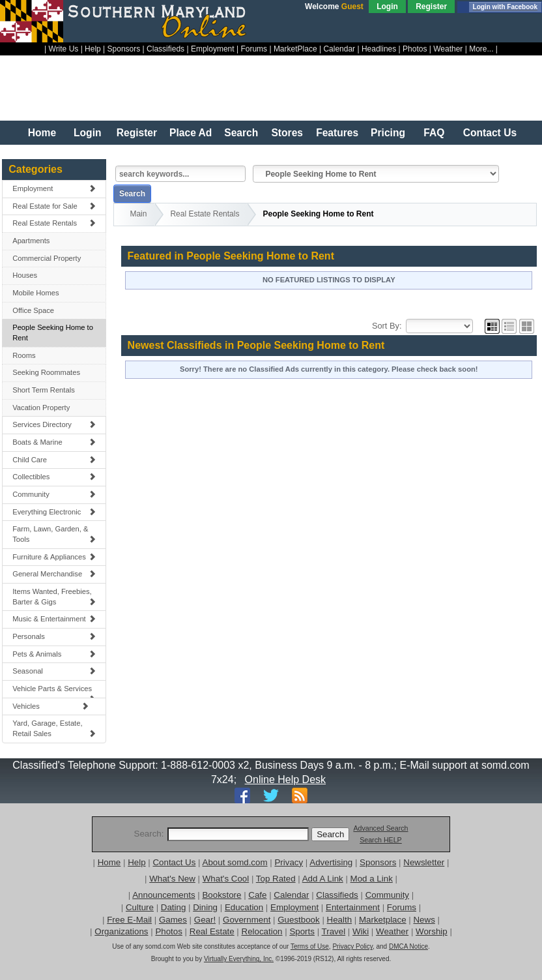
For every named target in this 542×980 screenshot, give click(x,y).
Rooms (24, 355)
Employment (213, 49)
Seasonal (54, 671)
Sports (302, 931)
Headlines (379, 49)
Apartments (31, 241)
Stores (287, 133)
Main (138, 214)
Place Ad (191, 133)
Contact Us (490, 133)
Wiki (361, 931)
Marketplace (383, 920)
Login (387, 7)
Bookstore (221, 895)
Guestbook (298, 920)
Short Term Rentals (44, 390)
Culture (140, 907)
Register (431, 7)
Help (93, 49)
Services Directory (54, 424)
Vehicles (50, 706)
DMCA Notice (408, 946)
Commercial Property (47, 258)
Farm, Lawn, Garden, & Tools (54, 534)
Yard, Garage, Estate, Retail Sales (54, 728)
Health (340, 920)
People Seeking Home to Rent (53, 333)
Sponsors (124, 49)
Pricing (388, 133)
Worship (432, 931)
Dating (174, 907)
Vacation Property (41, 408)
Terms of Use (310, 946)
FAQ (434, 133)
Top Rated (276, 879)
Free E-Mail (129, 920)
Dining (205, 907)
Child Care (54, 460)
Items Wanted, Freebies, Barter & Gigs (54, 597)
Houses (25, 275)
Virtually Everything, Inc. (239, 959)
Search (241, 133)
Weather (448, 49)
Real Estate (212, 931)
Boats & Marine (54, 442)
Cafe (257, 895)
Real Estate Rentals (54, 223)
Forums (254, 49)
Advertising (331, 862)
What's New (172, 879)
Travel (334, 931)
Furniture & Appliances (54, 557)
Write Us (64, 49)
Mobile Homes (36, 293)
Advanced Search (380, 828)
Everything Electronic (54, 512)
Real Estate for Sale (54, 206)
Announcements (164, 895)
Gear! (205, 920)
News (424, 920)
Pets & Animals (54, 654)
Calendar (339, 49)
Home (42, 133)
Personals (54, 636)
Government (247, 920)
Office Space (33, 310)
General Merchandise (54, 574)
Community (54, 494)
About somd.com (235, 862)
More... (481, 49)
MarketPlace (295, 49)
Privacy (289, 862)
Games (173, 920)
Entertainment (353, 907)
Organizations (121, 931)
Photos (415, 49)
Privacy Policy (352, 946)
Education (244, 907)
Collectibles (54, 477)
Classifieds (165, 49)
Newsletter (424, 862)
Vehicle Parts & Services (54, 691)
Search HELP (381, 840)
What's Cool (226, 879)
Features (337, 133)
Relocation (262, 931)
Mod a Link (372, 879)
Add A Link (323, 879)
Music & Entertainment (54, 619)
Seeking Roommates (46, 372)
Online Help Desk (286, 780)
